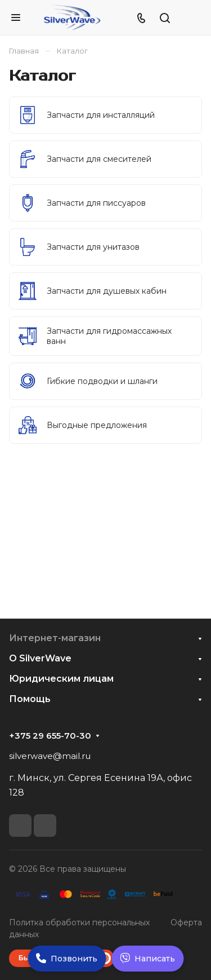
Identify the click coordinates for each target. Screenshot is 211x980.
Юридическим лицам (61, 679)
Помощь (30, 699)
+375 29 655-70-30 (50, 736)
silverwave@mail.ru (50, 756)
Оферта (186, 922)
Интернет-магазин (55, 638)
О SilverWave (40, 658)
